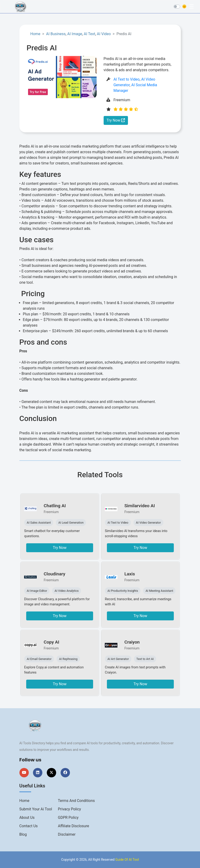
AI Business (56, 34)
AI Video (104, 34)
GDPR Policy (68, 818)
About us (27, 818)
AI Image (75, 34)
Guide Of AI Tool (127, 860)
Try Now (116, 120)
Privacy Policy (70, 809)
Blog (23, 834)
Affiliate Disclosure (74, 826)
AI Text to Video (127, 79)
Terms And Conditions (76, 801)
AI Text (89, 34)
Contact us (29, 826)
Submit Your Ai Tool (36, 809)
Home (35, 34)
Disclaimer (67, 834)
